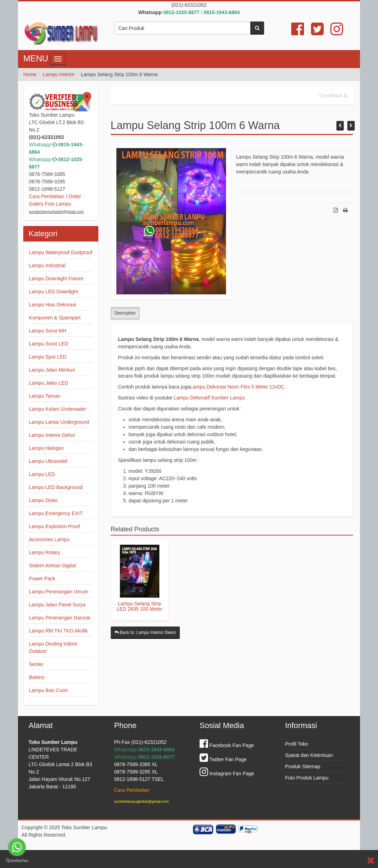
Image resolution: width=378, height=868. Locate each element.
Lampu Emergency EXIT (56, 513)
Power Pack (42, 579)
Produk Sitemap (303, 766)
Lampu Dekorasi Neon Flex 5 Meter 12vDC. (238, 387)
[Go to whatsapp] (17, 847)
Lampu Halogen (46, 448)
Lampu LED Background (56, 487)
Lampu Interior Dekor (52, 435)
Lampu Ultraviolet (48, 461)
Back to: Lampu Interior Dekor (145, 632)
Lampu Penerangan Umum (59, 592)
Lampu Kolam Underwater (58, 409)
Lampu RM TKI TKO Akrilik (58, 631)
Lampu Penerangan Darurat (60, 618)
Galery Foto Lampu (50, 204)
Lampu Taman (44, 396)
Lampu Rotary (44, 552)
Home (30, 74)
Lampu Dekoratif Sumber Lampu (209, 398)
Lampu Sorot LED (48, 344)
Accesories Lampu (49, 539)
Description (125, 313)
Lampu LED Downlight (53, 292)
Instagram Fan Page (227, 774)
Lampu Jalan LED (48, 383)
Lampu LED (42, 474)
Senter (36, 664)
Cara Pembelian (132, 790)
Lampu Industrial (47, 265)
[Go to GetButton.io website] (17, 861)
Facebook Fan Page (227, 745)
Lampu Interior (59, 74)
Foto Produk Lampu (307, 778)
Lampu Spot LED (48, 357)
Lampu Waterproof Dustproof (61, 252)
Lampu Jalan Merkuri (52, 370)
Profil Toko (297, 744)
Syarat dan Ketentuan (309, 755)
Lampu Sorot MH (48, 331)
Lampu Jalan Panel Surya (57, 605)
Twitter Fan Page (223, 759)
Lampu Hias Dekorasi (53, 305)
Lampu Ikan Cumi (48, 690)
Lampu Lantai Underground (59, 422)
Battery (37, 677)
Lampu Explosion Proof (54, 526)
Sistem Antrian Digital (52, 566)
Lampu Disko (43, 500)
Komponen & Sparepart (55, 318)
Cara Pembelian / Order (55, 196)
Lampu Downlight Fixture (56, 279)
